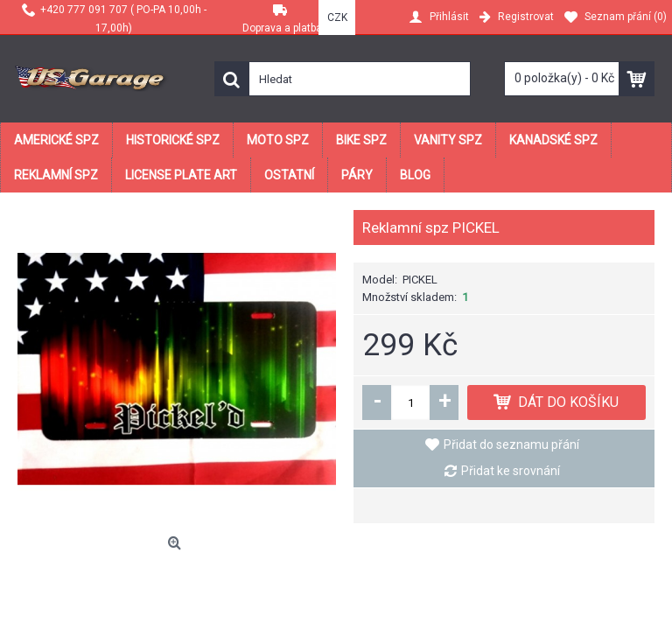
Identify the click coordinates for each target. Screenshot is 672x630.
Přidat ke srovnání (511, 471)
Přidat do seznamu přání (511, 444)
